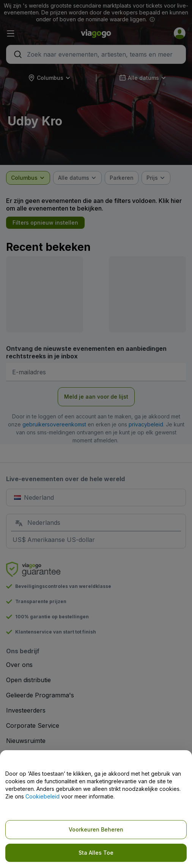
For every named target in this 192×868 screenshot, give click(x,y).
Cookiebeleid (42, 796)
